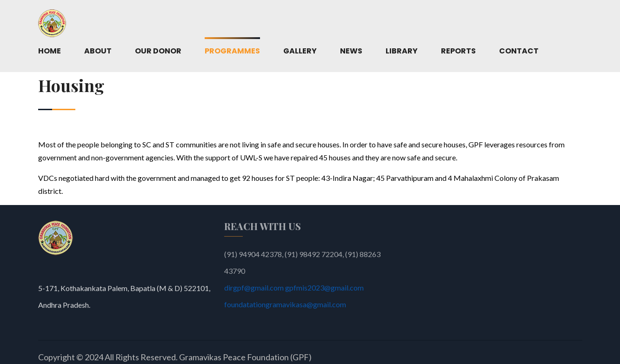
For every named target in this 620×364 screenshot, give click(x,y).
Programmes (232, 51)
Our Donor (158, 51)
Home (50, 51)
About (98, 51)
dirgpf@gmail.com (255, 290)
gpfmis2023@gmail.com (324, 290)
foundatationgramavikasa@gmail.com (285, 307)
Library (402, 51)
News (351, 51)
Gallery (300, 51)
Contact (519, 51)
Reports (458, 51)
